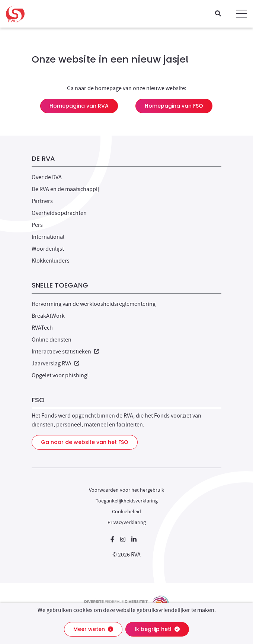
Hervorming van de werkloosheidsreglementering (94, 304)
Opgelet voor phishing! (60, 375)
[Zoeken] (218, 14)
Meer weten (93, 629)
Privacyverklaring (127, 522)
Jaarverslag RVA (55, 364)
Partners (42, 201)
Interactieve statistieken (65, 352)
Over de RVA (47, 177)
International (48, 237)
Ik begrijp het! (157, 629)
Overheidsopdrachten (59, 213)
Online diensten (52, 340)
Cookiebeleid (126, 511)
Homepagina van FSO (174, 106)
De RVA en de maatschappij (65, 189)
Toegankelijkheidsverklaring (127, 501)
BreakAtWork (48, 316)
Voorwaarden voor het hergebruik (126, 490)
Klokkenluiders (51, 261)
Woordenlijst (48, 249)
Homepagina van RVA (79, 106)
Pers (37, 225)
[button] (241, 14)
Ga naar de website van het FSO (85, 442)
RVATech (42, 328)
